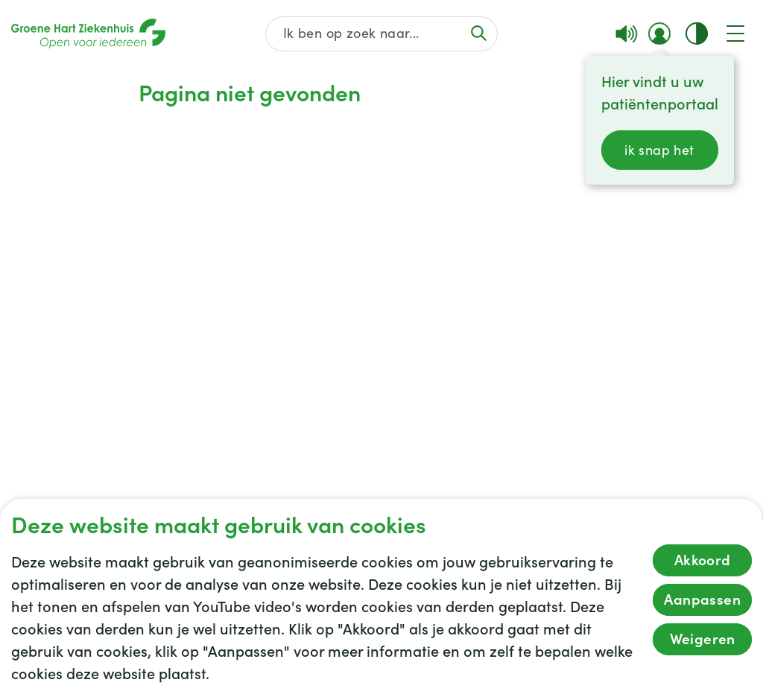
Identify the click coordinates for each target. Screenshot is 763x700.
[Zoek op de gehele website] (381, 34)
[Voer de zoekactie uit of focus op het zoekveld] (479, 33)
